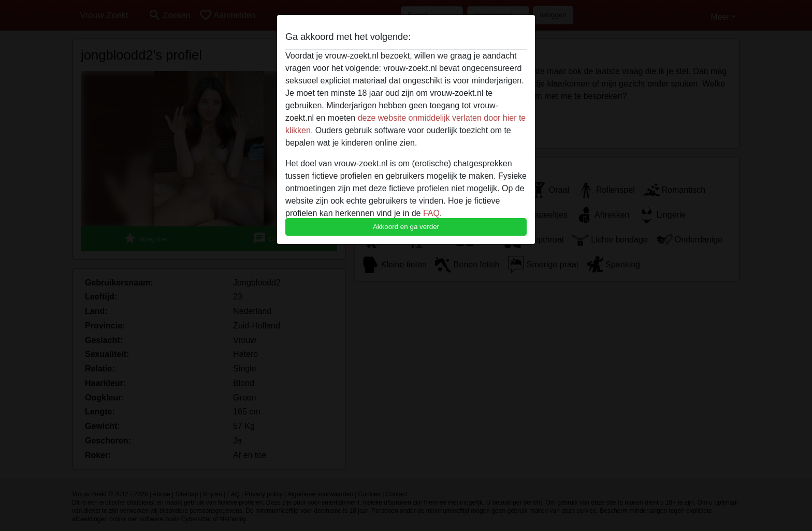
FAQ (431, 213)
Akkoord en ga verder (406, 227)
